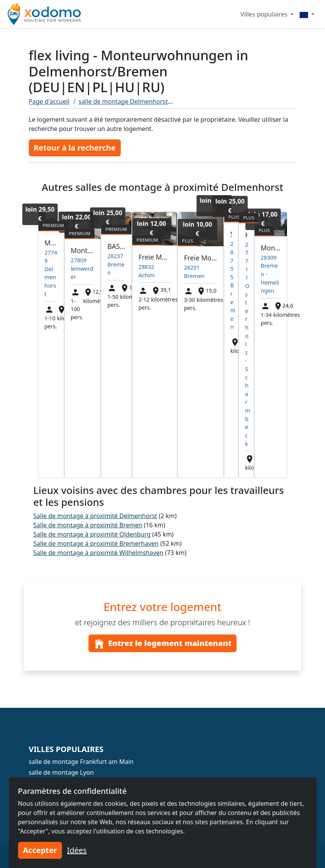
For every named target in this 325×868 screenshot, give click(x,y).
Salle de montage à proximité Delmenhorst (95, 516)
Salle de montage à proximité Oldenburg (92, 534)
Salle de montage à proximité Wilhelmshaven (99, 553)
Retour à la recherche (75, 148)
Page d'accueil (49, 101)
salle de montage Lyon (62, 772)
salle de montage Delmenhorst (123, 101)
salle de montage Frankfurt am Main (81, 762)
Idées (77, 850)
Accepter (40, 850)
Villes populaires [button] (265, 14)
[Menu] (307, 14)
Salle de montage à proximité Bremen (88, 525)
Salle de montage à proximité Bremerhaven (96, 543)
